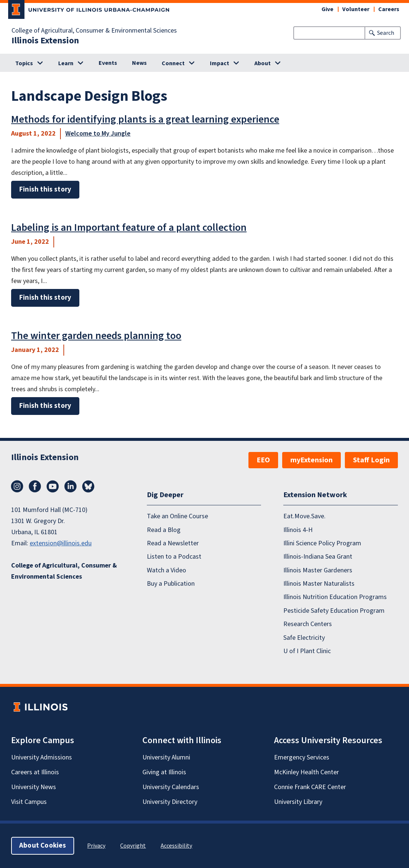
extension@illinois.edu (61, 543)
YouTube (53, 486)
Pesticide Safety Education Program (334, 611)
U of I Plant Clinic (307, 651)
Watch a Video (166, 570)
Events (108, 63)
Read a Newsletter (173, 543)
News (139, 63)
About (263, 63)
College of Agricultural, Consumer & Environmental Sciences (94, 31)
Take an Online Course (177, 516)
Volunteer (356, 9)
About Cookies (43, 846)
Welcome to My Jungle (98, 134)
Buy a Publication (171, 584)
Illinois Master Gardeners (318, 570)
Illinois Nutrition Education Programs (335, 597)
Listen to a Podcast (174, 557)
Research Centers (308, 624)
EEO (263, 460)
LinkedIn (70, 486)
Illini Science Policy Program (322, 543)
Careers (389, 9)
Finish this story (45, 189)
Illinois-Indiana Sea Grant (318, 557)
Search (386, 33)
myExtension (311, 460)
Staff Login (371, 460)
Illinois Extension (45, 41)
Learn (66, 63)
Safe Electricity (304, 638)
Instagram (17, 486)
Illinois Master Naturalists (319, 584)
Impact (220, 63)
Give (327, 9)
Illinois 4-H (298, 530)
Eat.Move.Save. (304, 516)
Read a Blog (164, 530)
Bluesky (88, 486)
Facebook (35, 486)
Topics (24, 63)
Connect (173, 63)
